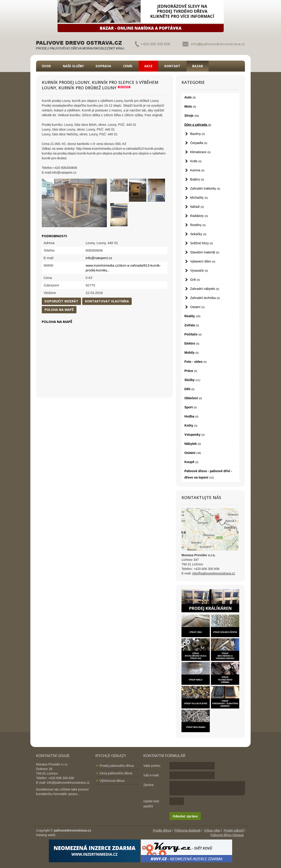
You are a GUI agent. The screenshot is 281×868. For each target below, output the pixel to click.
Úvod (46, 66)
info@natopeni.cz (99, 258)
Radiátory (199, 216)
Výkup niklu (212, 830)
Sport (191, 407)
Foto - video (196, 362)
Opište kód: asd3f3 (151, 804)
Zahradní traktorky (205, 188)
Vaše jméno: (152, 766)
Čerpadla (199, 143)
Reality (193, 316)
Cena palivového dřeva (116, 773)
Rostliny (198, 225)
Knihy (191, 425)
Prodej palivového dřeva (117, 766)
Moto (190, 106)
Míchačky (199, 198)
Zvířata (192, 325)
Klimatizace (200, 152)
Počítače (193, 334)
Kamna (197, 170)
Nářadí (197, 207)
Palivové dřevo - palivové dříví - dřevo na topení (208, 474)
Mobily (192, 353)
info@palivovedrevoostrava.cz (218, 44)
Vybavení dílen (203, 261)
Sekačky (198, 234)
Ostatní (197, 307)
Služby (192, 380)
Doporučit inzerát (61, 301)
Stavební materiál (205, 252)
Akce (148, 66)
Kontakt (172, 66)
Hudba (192, 416)
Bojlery (197, 179)
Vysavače (199, 270)
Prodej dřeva (162, 830)
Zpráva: (149, 785)
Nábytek (193, 444)
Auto (190, 97)
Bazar (198, 66)
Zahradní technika (205, 298)
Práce (191, 371)
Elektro (192, 343)
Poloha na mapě (59, 310)
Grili (195, 280)
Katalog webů (46, 835)
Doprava (103, 66)
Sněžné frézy (202, 243)
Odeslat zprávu (185, 816)
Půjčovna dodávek (187, 830)
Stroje (192, 116)
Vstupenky (195, 435)
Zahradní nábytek (205, 289)
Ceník (128, 66)
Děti (190, 389)
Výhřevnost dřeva (112, 781)
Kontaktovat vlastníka (107, 301)
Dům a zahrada (198, 125)
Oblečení (193, 398)
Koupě (192, 462)
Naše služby (73, 66)
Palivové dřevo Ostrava (227, 835)
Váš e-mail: (151, 775)
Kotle (196, 161)
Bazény (198, 134)
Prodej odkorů (234, 830)
